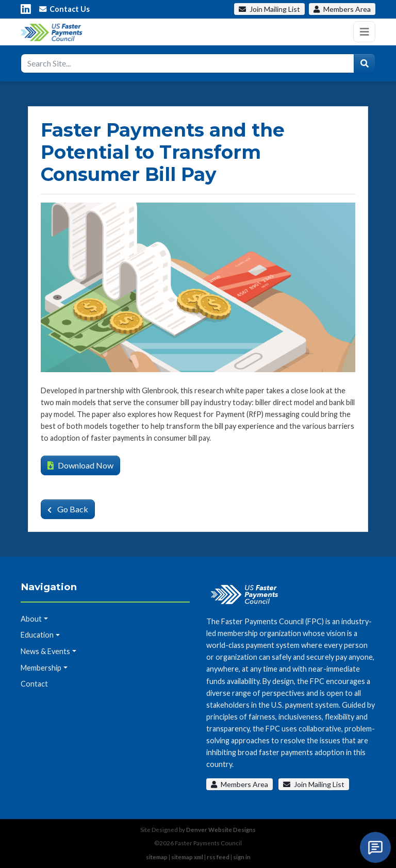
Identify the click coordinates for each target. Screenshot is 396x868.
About (31, 619)
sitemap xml (187, 857)
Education (37, 635)
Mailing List (269, 9)
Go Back (68, 509)
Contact (34, 684)
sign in (242, 857)
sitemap (157, 857)
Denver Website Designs (221, 830)
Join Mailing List (314, 784)
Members (342, 9)
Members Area (240, 784)
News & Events (45, 651)
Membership (41, 668)
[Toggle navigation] (364, 32)
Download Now (80, 465)
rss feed (218, 857)
